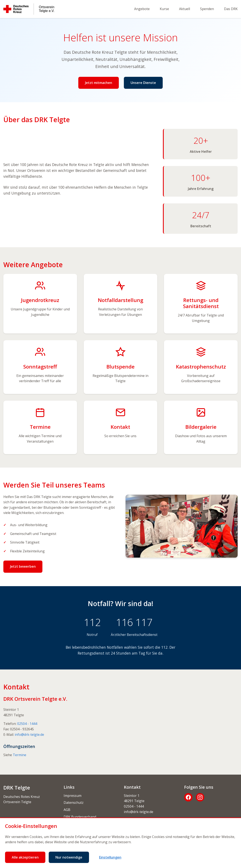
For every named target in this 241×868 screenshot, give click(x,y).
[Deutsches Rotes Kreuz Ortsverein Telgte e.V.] (29, 9)
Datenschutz (74, 803)
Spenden (207, 9)
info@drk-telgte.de (29, 735)
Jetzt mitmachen (99, 83)
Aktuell (185, 9)
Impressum (73, 796)
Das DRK (231, 9)
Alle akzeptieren (25, 857)
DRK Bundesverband (80, 817)
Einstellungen (110, 857)
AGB (67, 810)
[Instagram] (200, 797)
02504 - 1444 (27, 724)
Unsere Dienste (143, 83)
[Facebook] (188, 797)
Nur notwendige (69, 857)
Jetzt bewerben (23, 566)
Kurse (164, 9)
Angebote (142, 9)
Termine (20, 755)
